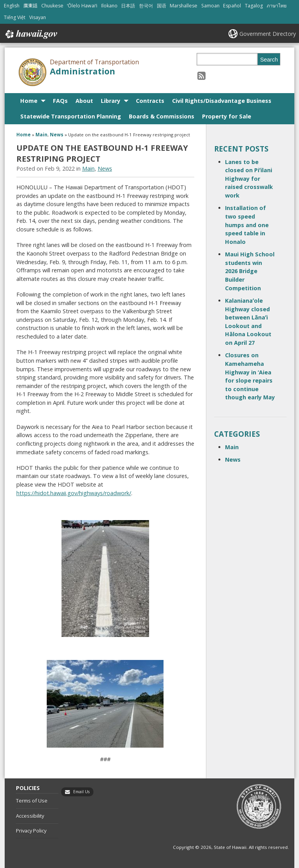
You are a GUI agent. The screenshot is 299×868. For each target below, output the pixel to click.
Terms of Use (32, 801)
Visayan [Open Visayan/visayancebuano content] (38, 17)
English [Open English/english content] (12, 6)
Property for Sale (227, 116)
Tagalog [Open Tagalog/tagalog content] (254, 6)
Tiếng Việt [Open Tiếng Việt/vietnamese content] (15, 17)
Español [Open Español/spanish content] (232, 6)
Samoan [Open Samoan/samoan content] (210, 6)
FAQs (60, 101)
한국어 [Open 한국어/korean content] (146, 6)
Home (29, 101)
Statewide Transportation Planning (71, 116)
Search (269, 60)
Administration (83, 71)
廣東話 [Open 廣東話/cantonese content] (30, 6)
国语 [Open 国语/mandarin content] (162, 6)
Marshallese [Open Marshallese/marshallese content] (184, 6)
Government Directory (268, 34)
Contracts (150, 101)
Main (41, 135)
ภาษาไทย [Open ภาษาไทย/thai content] (277, 6)
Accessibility (30, 816)
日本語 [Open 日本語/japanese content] (128, 6)
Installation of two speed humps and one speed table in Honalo (247, 225)
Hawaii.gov (31, 34)
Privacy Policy (31, 831)
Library (111, 101)
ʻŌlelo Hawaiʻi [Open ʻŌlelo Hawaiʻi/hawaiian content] (82, 6)
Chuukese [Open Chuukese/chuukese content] (52, 6)
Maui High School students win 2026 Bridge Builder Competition (250, 271)
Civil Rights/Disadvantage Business (222, 101)
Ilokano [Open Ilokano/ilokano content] (109, 6)
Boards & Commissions (162, 116)
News (57, 135)
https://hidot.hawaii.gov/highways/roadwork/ (74, 493)
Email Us (81, 792)
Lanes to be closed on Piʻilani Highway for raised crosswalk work (249, 179)
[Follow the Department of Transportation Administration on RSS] (201, 75)
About (84, 101)
